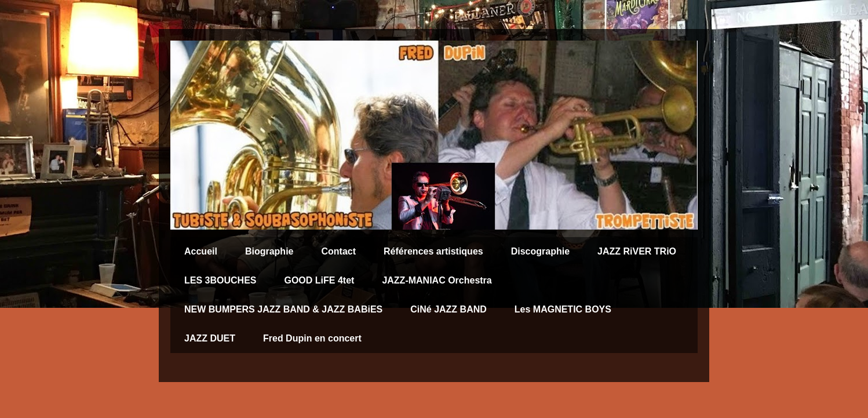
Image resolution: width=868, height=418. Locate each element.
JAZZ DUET (210, 338)
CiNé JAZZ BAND (448, 309)
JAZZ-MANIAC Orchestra (437, 280)
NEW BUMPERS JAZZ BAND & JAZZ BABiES (283, 309)
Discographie (540, 251)
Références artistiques (433, 251)
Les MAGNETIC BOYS (563, 309)
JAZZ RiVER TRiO (637, 251)
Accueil (201, 251)
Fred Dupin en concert (312, 338)
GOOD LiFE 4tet (319, 280)
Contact (338, 251)
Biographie (269, 251)
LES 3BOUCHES (220, 280)
